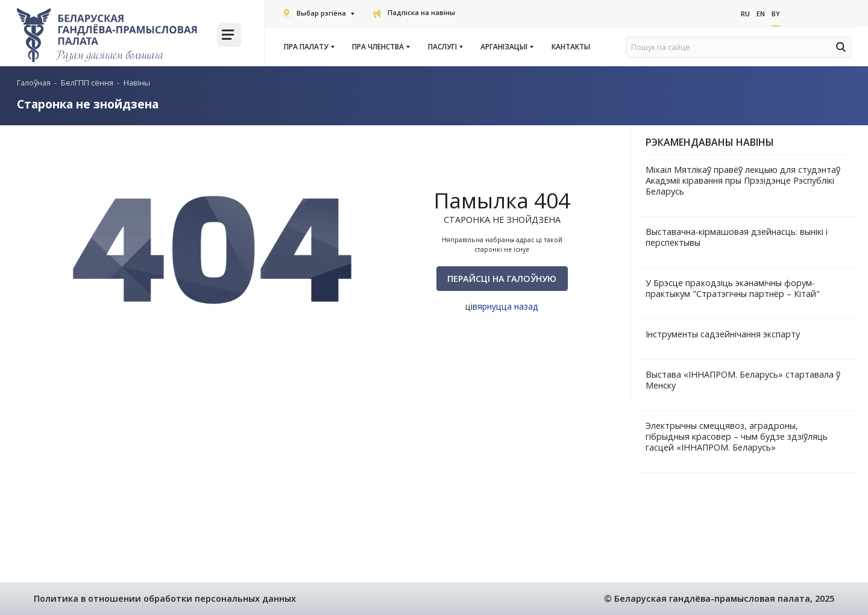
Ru (745, 13)
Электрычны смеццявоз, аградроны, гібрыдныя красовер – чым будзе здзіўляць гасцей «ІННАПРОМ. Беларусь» (737, 436)
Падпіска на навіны (414, 12)
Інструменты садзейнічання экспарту (723, 334)
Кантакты (571, 47)
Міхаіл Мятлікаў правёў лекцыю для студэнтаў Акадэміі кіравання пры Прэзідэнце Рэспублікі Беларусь (743, 180)
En (761, 13)
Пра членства (380, 47)
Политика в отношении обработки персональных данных (165, 598)
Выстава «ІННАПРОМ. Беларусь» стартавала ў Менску (743, 380)
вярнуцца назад (505, 306)
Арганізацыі (506, 47)
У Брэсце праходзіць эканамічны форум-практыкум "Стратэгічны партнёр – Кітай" (733, 288)
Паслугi (445, 47)
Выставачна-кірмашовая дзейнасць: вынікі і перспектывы (737, 237)
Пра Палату (309, 47)
